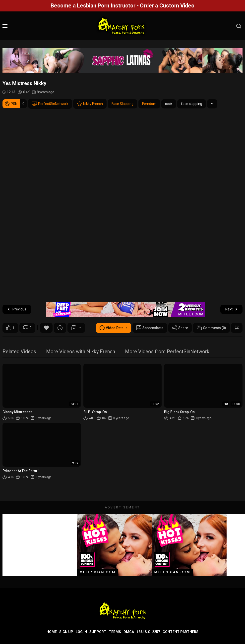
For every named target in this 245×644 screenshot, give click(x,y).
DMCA (129, 632)
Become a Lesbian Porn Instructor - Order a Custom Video (122, 6)
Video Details (114, 328)
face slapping (192, 104)
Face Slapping (122, 104)
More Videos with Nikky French (81, 352)
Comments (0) (211, 328)
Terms (115, 632)
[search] (239, 26)
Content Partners (181, 632)
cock (169, 104)
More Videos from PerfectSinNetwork (167, 352)
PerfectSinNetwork (50, 104)
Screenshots (150, 328)
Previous (17, 309)
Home (52, 632)
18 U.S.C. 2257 (148, 632)
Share (180, 328)
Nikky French (90, 104)
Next (231, 309)
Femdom (149, 104)
